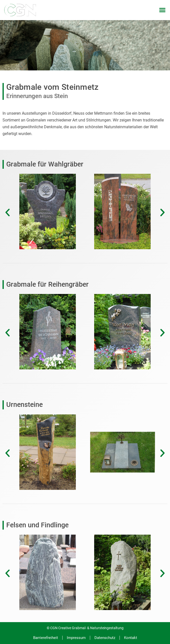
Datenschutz (105, 638)
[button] (163, 10)
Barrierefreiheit (46, 638)
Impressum (76, 638)
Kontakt (131, 638)
